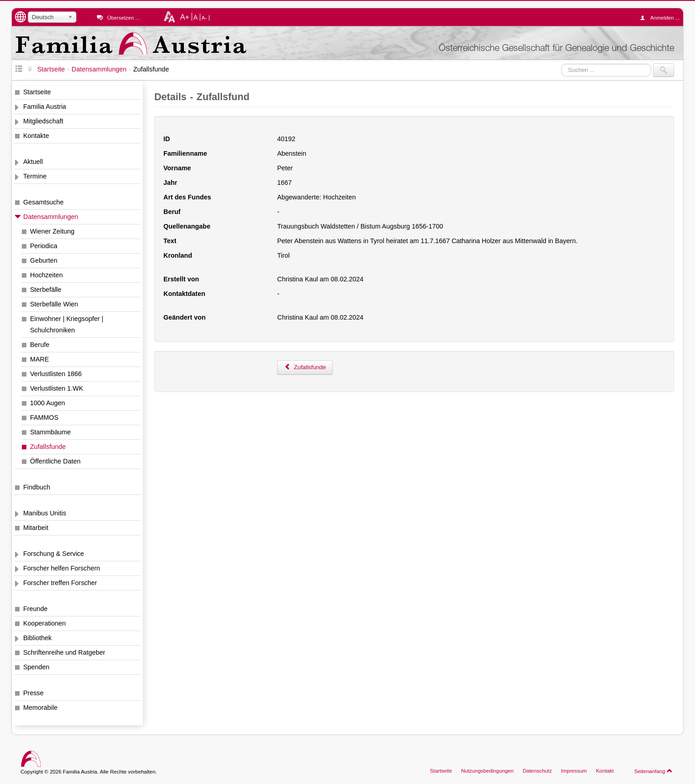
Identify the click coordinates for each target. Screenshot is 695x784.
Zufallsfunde (48, 447)
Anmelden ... (662, 18)
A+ (185, 17)
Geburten (44, 260)
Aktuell (33, 162)
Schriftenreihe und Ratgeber (64, 652)
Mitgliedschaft (43, 121)
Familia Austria (45, 107)
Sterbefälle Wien (54, 304)
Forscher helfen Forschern (62, 568)
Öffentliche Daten (55, 461)
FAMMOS (44, 417)
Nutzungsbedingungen (487, 771)
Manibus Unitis (45, 513)
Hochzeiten (46, 275)
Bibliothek (37, 638)
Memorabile (40, 708)
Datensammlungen (51, 217)
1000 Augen (48, 403)
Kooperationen (45, 623)
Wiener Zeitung (52, 231)
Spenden (36, 667)
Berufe (40, 345)
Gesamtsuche (43, 202)
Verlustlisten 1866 (56, 374)
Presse (33, 693)
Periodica (44, 246)
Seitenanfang (653, 771)
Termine (35, 176)
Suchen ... (561, 64)
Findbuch (37, 487)
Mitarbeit (36, 528)
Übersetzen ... (123, 18)
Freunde (36, 609)
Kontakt (605, 771)
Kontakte (36, 136)
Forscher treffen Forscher (60, 583)
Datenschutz (537, 771)
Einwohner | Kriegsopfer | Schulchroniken (67, 324)
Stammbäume (51, 432)
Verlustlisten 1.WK (57, 388)
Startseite (37, 92)
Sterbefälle (46, 290)
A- (204, 18)
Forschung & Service (54, 554)
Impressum (574, 771)
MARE (40, 359)
